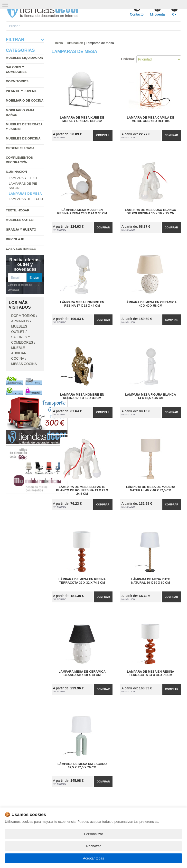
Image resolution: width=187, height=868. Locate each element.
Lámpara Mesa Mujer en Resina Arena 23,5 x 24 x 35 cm (82, 212)
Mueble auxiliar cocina (19, 353)
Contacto (137, 10)
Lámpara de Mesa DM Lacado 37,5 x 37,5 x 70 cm (82, 766)
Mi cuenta (157, 10)
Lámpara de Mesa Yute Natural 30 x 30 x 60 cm (151, 581)
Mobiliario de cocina (25, 100)
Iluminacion (16, 172)
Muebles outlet (20, 220)
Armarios (20, 321)
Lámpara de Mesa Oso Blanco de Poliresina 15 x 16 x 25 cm (151, 212)
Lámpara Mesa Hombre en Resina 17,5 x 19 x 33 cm (82, 396)
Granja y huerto (21, 230)
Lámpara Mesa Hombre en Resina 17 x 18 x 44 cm (82, 304)
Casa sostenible (21, 249)
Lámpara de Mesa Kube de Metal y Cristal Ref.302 (82, 119)
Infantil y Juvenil (22, 91)
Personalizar (93, 834)
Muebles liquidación (24, 58)
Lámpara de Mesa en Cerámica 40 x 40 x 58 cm (150, 304)
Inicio (59, 43)
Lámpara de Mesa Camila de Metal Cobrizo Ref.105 (151, 119)
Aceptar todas (93, 858)
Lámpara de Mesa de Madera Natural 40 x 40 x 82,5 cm (151, 489)
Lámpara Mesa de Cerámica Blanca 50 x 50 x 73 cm (82, 673)
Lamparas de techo (26, 199)
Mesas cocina (24, 364)
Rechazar (93, 846)
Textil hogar (18, 210)
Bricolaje (15, 239)
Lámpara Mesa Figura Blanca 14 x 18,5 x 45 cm (151, 396)
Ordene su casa (20, 148)
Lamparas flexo (23, 178)
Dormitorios (17, 81)
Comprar (103, 135)
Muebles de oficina (23, 138)
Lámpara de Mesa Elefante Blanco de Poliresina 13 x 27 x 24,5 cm (82, 490)
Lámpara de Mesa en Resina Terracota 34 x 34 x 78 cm (150, 673)
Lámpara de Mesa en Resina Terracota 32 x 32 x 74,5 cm (82, 581)
